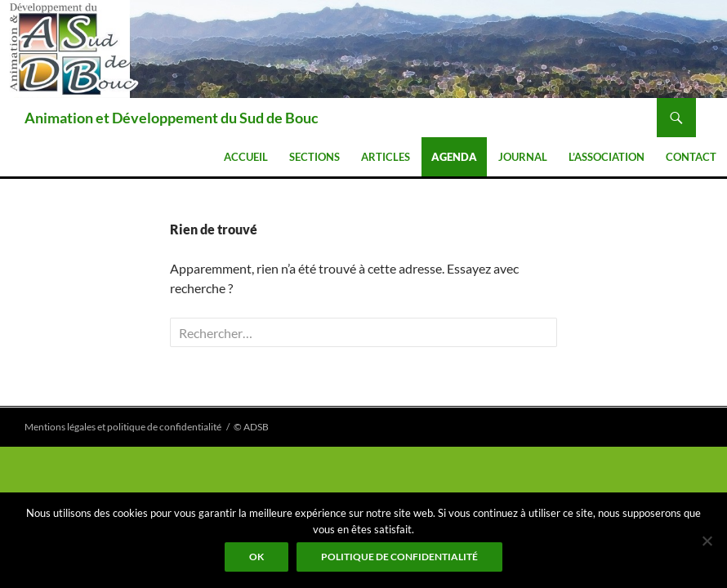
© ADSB (251, 427)
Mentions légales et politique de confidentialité (123, 427)
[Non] (707, 541)
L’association (607, 157)
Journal (523, 157)
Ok (256, 557)
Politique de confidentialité (399, 557)
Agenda (454, 157)
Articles (386, 157)
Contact (691, 157)
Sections (314, 157)
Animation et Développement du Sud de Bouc (172, 118)
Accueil (246, 157)
